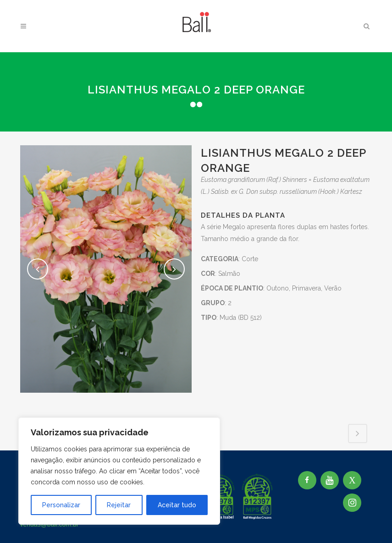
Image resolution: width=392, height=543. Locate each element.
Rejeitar (119, 505)
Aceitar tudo (177, 505)
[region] (119, 471)
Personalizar (61, 505)
